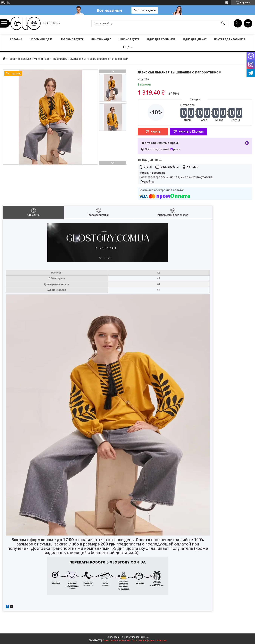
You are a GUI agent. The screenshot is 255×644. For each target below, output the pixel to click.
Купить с (191, 132)
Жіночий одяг (101, 39)
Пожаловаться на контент (116, 640)
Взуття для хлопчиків (230, 39)
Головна (16, 39)
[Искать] (223, 23)
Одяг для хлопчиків (161, 39)
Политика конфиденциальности (149, 640)
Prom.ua (144, 637)
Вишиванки (60, 59)
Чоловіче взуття (72, 39)
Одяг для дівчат (195, 39)
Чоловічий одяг (41, 39)
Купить (156, 132)
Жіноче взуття (129, 39)
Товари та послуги (20, 59)
